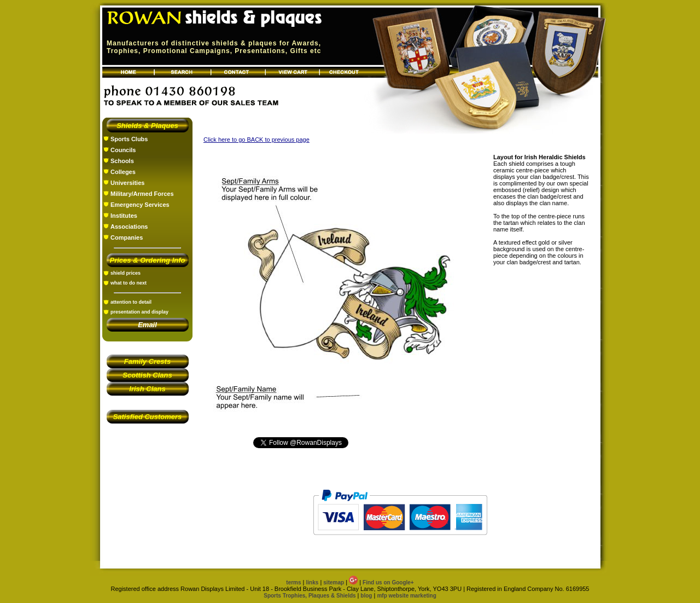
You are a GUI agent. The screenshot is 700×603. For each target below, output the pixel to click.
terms (293, 582)
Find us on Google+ (388, 582)
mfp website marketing (406, 596)
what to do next (129, 283)
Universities (127, 183)
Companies (127, 237)
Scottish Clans (147, 375)
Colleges (123, 172)
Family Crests (147, 361)
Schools (122, 161)
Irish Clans (147, 389)
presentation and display (139, 312)
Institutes (124, 216)
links (313, 582)
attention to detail (131, 302)
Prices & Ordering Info (148, 260)
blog (366, 596)
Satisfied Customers (148, 417)
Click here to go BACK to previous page (256, 140)
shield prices (126, 273)
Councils (123, 150)
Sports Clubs (129, 139)
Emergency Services (140, 205)
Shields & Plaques (147, 126)
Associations (129, 227)
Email (147, 325)
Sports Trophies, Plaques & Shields (310, 596)
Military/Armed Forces (142, 194)
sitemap (334, 582)
